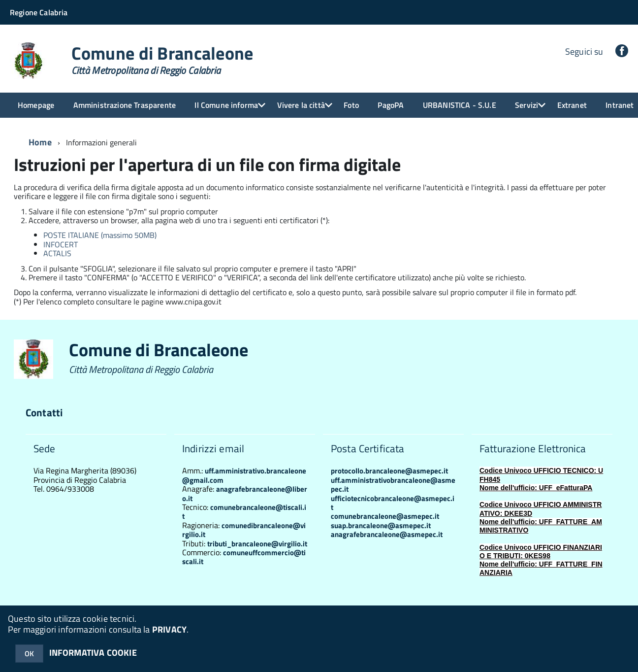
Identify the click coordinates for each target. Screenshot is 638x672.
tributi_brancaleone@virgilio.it (257, 544)
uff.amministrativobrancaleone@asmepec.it (393, 485)
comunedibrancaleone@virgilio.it (244, 530)
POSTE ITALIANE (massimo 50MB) (100, 235)
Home (40, 142)
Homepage (36, 105)
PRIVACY (169, 629)
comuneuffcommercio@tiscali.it (244, 557)
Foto (351, 105)
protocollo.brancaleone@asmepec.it (389, 471)
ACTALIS (57, 253)
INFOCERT (61, 244)
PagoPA (391, 105)
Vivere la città (301, 105)
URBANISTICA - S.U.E (460, 105)
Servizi (526, 105)
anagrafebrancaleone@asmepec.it (387, 534)
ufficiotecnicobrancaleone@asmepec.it (393, 503)
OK (29, 654)
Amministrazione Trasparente (125, 105)
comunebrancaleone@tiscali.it (244, 512)
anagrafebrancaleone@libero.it (245, 493)
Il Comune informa (226, 105)
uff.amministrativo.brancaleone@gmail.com (244, 475)
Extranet (572, 105)
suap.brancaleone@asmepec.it (381, 525)
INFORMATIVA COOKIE (93, 653)
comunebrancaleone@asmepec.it (385, 516)
